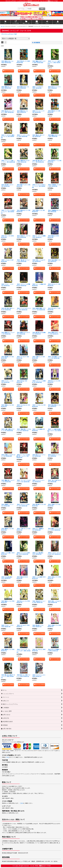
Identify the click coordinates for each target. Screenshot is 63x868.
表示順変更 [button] (36, 43)
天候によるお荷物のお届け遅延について (31, 17)
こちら (7, 757)
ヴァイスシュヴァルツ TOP (9, 34)
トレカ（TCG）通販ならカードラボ (40, 866)
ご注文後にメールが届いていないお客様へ (32, 19)
